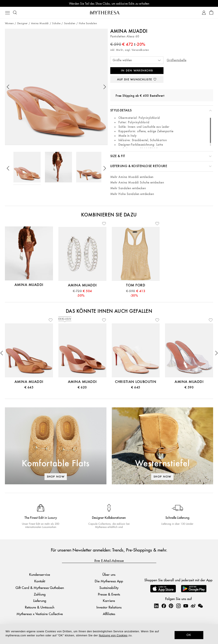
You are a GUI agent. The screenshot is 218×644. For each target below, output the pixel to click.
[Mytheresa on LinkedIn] (156, 606)
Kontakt (40, 581)
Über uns (109, 574)
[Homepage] (109, 13)
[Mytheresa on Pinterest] (171, 606)
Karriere (109, 601)
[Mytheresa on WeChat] (200, 606)
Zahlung (40, 594)
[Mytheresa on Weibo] (193, 606)
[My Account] (204, 13)
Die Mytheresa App (109, 581)
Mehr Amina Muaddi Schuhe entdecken (137, 183)
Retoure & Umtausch (40, 607)
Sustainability (109, 588)
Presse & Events (109, 594)
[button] (8, 87)
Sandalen (70, 23)
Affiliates (109, 614)
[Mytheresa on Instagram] (178, 606)
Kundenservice (40, 574)
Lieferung (40, 601)
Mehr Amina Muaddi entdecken (132, 177)
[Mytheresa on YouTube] (186, 606)
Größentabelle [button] (176, 60)
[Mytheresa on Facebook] (164, 606)
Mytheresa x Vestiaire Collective (40, 614)
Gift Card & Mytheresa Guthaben (40, 588)
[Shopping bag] (211, 13)
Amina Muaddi (40, 23)
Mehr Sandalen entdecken (128, 188)
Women (9, 23)
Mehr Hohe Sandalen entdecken (132, 194)
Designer (22, 23)
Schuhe (56, 23)
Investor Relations (109, 607)
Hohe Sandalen (88, 23)
